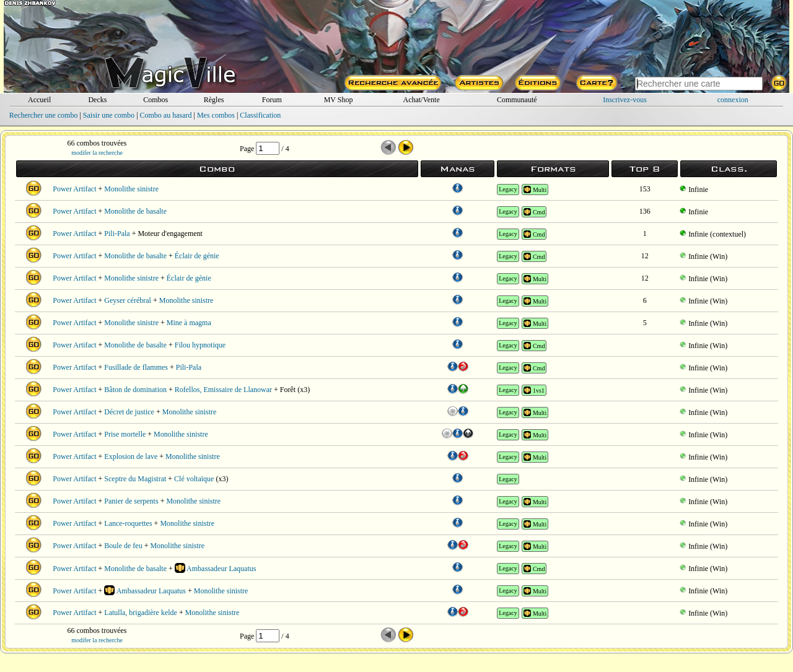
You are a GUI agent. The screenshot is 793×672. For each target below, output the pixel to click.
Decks (97, 100)
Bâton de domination (135, 390)
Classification (260, 115)
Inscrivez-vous (625, 100)
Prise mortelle (125, 434)
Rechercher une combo (44, 115)
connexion (733, 100)
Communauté (517, 100)
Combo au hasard (166, 115)
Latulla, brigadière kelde (141, 613)
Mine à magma (189, 323)
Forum (272, 100)
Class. (729, 169)
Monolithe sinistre (131, 189)
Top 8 (645, 169)
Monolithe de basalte (135, 211)
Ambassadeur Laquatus (221, 569)
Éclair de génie (197, 256)
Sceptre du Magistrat (135, 479)
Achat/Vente (421, 100)
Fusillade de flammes (136, 367)
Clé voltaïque (194, 479)
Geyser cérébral (128, 300)
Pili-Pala (117, 233)
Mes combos (216, 115)
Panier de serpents (131, 501)
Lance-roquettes (128, 523)
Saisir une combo (109, 115)
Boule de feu (123, 546)
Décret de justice (129, 412)
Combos (156, 100)
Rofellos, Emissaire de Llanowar (223, 390)
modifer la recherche (97, 153)
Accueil (39, 100)
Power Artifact (74, 189)
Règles (214, 100)
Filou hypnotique (200, 345)
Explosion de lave (131, 456)
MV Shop (339, 100)
